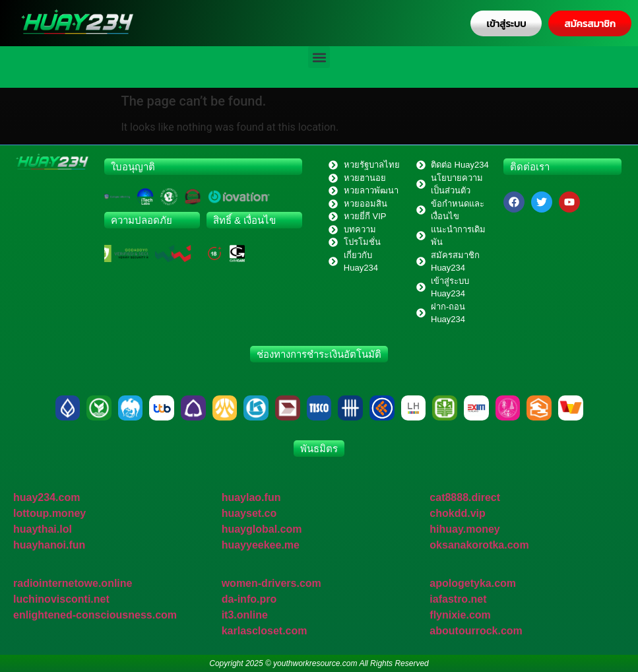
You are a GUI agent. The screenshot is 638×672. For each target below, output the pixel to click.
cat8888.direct (465, 497)
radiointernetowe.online (73, 583)
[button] (319, 57)
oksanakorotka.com (479, 545)
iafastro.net (458, 599)
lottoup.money (49, 513)
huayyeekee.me (261, 545)
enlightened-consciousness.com (95, 615)
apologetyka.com (473, 583)
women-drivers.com (271, 583)
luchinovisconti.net (61, 599)
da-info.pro (249, 599)
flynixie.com (460, 615)
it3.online (245, 615)
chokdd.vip (457, 513)
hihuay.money (464, 529)
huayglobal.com (262, 529)
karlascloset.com (265, 631)
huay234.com (47, 497)
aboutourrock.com (476, 631)
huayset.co (249, 513)
